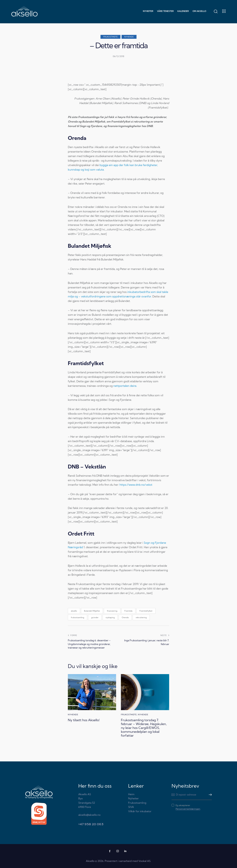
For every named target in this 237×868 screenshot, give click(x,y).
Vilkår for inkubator (140, 811)
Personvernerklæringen (188, 809)
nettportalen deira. (125, 386)
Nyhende (129, 37)
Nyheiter (133, 798)
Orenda (125, 617)
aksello (74, 611)
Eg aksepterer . (188, 807)
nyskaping (110, 617)
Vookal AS (144, 861)
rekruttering (141, 617)
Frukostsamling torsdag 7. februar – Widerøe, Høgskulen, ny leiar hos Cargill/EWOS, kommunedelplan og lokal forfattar (144, 728)
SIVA (131, 807)
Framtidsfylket (146, 611)
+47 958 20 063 (91, 824)
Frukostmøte (110, 37)
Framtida (128, 611)
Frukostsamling (137, 803)
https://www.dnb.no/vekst (136, 485)
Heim (131, 794)
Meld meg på (209, 795)
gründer (95, 617)
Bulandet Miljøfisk (92, 611)
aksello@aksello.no (89, 815)
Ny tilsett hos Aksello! (84, 720)
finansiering (112, 611)
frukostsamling (77, 617)
